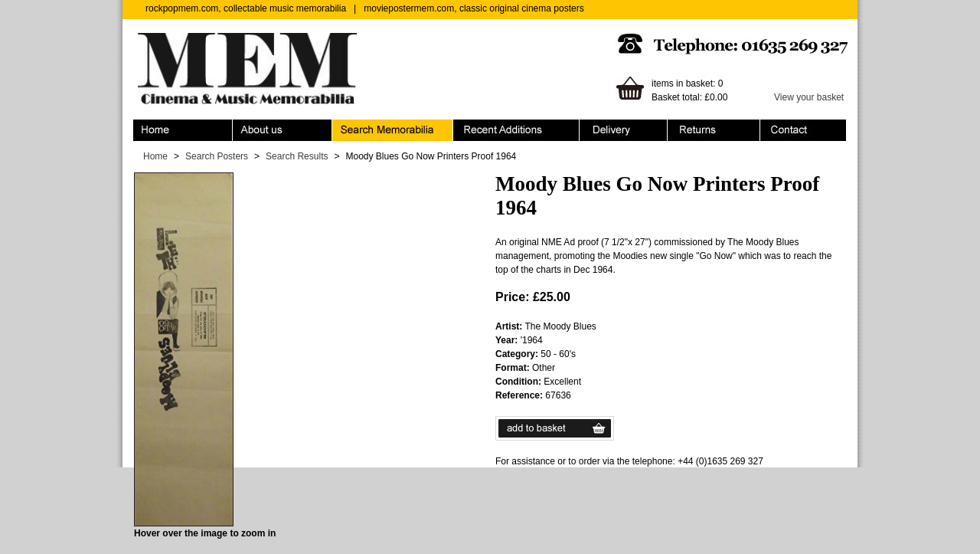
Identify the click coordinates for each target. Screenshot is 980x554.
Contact (803, 130)
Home (183, 130)
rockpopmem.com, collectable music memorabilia (246, 8)
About (283, 130)
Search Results (297, 156)
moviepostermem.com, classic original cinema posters (474, 8)
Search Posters (217, 156)
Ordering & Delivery (624, 130)
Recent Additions (516, 130)
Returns (714, 130)
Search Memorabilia (393, 130)
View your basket (809, 97)
